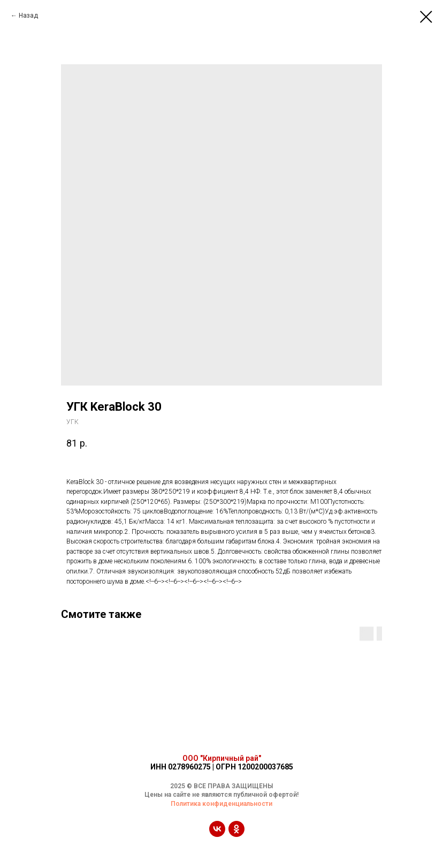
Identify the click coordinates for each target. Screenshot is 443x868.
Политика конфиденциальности (222, 804)
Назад (28, 16)
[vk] (217, 834)
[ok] (236, 834)
